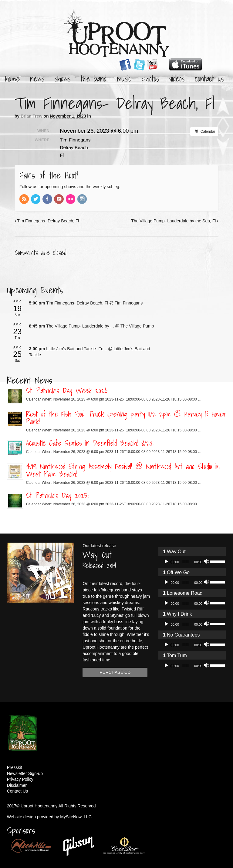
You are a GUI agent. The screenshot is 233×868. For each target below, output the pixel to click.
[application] (192, 562)
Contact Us (209, 78)
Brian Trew (32, 116)
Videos (177, 78)
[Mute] (207, 562)
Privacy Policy (20, 779)
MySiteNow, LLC (76, 817)
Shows (62, 78)
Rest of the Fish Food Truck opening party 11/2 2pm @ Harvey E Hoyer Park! (126, 418)
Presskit (15, 767)
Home (12, 78)
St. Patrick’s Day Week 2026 (67, 391)
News (37, 78)
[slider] (186, 562)
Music (124, 78)
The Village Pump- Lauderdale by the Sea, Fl (175, 221)
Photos (150, 78)
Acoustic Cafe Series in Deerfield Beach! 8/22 (90, 443)
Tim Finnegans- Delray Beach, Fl (47, 221)
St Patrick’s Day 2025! (57, 495)
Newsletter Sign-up (25, 773)
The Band (94, 78)
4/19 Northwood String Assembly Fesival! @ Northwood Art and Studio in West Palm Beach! (123, 470)
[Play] (166, 562)
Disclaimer (17, 785)
